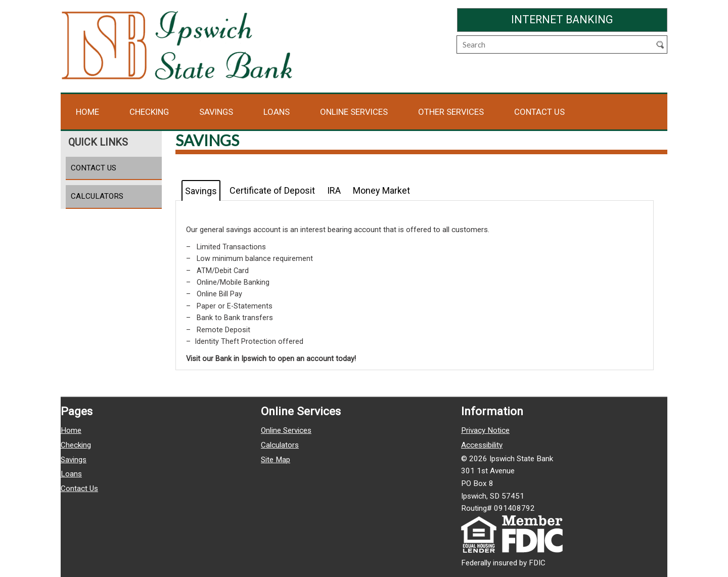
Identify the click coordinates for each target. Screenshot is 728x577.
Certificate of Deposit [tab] (272, 190)
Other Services (451, 112)
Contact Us (539, 112)
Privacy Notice (485, 430)
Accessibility (482, 445)
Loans (277, 112)
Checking (149, 112)
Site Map (276, 460)
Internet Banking (589, 18)
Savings (216, 112)
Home (87, 112)
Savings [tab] (201, 191)
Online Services (354, 112)
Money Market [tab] (381, 190)
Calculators (97, 196)
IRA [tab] (334, 190)
